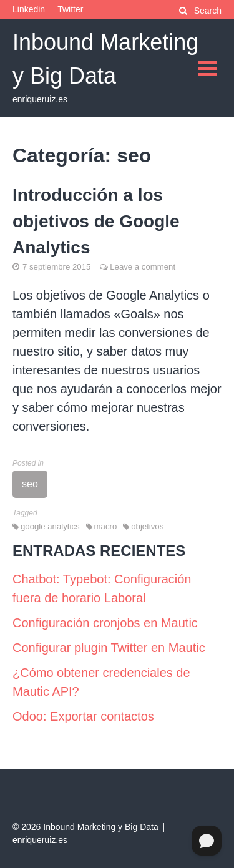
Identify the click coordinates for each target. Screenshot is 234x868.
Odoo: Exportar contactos (83, 716)
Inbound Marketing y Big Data (100, 827)
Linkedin (29, 9)
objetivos (147, 526)
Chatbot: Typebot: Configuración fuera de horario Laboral (102, 588)
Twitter (70, 9)
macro (106, 526)
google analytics (50, 526)
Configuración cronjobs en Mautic (105, 623)
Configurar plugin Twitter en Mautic (109, 648)
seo (30, 484)
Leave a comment (143, 267)
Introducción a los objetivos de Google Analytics (96, 221)
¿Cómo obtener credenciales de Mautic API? (101, 682)
